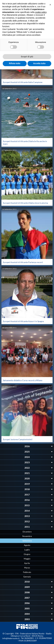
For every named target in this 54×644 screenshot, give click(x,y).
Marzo (27, 568)
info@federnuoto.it (11, 638)
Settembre (27, 541)
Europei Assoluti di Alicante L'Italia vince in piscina (25, 203)
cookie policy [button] (41, 12)
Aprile (27, 563)
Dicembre (27, 532)
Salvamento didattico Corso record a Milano (23, 380)
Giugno (27, 554)
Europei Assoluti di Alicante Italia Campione (23, 82)
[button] (50, 5)
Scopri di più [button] (27, 57)
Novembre (27, 536)
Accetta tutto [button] (39, 63)
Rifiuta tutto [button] (15, 63)
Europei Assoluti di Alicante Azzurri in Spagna (23, 321)
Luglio (27, 550)
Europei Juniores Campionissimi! (18, 439)
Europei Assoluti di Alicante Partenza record (23, 262)
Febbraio (27, 572)
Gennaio (27, 577)
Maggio (27, 559)
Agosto (27, 545)
